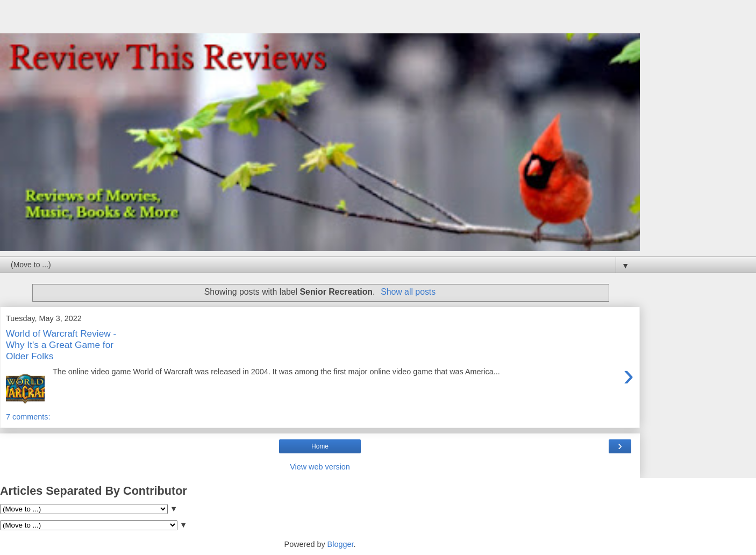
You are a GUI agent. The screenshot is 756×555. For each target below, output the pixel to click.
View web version (320, 467)
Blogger (341, 544)
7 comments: (28, 417)
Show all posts (408, 292)
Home (320, 446)
